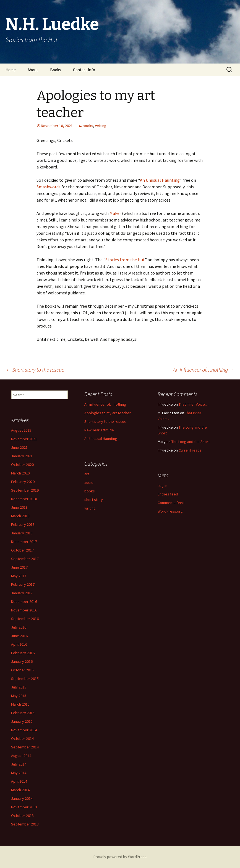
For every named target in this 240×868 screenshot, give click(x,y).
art (87, 474)
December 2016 (24, 601)
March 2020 (20, 473)
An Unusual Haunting (160, 180)
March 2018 (20, 516)
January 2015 (22, 721)
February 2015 (23, 713)
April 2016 (19, 644)
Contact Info (84, 70)
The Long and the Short (191, 442)
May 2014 (19, 773)
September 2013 (25, 824)
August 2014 (21, 756)
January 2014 (22, 798)
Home (11, 70)
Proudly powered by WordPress (120, 857)
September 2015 (25, 679)
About (33, 70)
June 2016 (19, 636)
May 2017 (19, 576)
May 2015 (19, 696)
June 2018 (19, 507)
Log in (162, 486)
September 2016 (25, 619)
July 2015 (19, 687)
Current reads (190, 450)
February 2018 (23, 524)
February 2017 (23, 584)
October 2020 (22, 465)
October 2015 (22, 670)
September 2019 (25, 490)
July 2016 (19, 627)
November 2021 (24, 439)
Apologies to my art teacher (108, 413)
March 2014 (20, 790)
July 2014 (19, 764)
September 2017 (25, 559)
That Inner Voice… (194, 404)
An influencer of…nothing (204, 370)
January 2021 (22, 456)
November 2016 (24, 610)
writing (101, 126)
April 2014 (19, 781)
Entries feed (168, 494)
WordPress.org (170, 511)
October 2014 (22, 738)
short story (94, 500)
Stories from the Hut (125, 260)
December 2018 (24, 499)
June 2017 (19, 567)
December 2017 (24, 542)
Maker (116, 213)
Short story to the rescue (35, 370)
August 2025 (21, 430)
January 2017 (22, 593)
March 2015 (20, 704)
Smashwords (49, 187)
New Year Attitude (99, 430)
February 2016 (23, 653)
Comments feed (171, 503)
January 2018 (22, 533)
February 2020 (23, 482)
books (88, 126)
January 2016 (22, 661)
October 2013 (22, 816)
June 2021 (19, 447)
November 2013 (24, 807)
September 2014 (25, 747)
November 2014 (24, 730)
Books (56, 70)
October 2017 (22, 550)
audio (89, 482)
